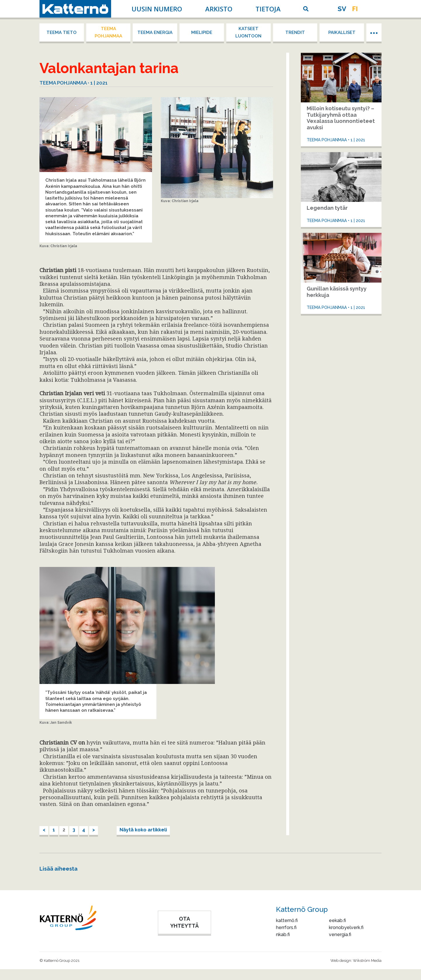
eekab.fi (337, 920)
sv (342, 9)
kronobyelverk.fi (346, 927)
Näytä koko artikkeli (143, 830)
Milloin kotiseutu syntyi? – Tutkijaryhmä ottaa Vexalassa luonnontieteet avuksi (341, 118)
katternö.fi (287, 920)
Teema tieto (62, 32)
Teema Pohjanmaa (108, 32)
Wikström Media (367, 961)
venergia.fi (340, 935)
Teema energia (155, 32)
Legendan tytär (327, 208)
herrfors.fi (286, 927)
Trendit (295, 32)
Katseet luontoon (248, 32)
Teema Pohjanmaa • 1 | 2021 (74, 83)
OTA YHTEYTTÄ (184, 922)
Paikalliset (342, 32)
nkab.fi (283, 935)
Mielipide (202, 32)
